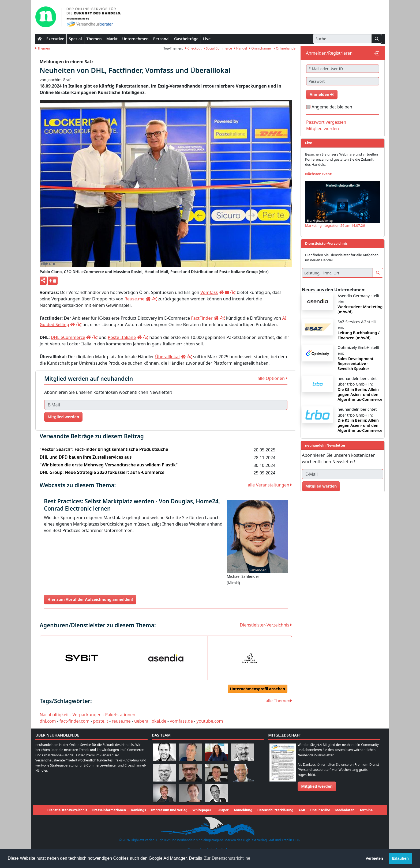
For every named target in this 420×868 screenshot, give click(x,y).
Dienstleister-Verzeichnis (266, 625)
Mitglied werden (63, 417)
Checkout (194, 48)
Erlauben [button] (400, 858)
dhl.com (48, 721)
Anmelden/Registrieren (329, 53)
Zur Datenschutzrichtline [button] (227, 858)
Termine (366, 810)
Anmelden (322, 94)
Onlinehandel (285, 48)
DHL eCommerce (68, 337)
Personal (161, 39)
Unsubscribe (320, 810)
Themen (94, 39)
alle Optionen (273, 378)
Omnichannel (260, 48)
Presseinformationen (109, 810)
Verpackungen (87, 715)
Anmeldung (243, 810)
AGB (302, 810)
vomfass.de (181, 721)
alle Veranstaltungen (270, 485)
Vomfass (209, 292)
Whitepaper (202, 810)
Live (207, 39)
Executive (55, 39)
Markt (112, 39)
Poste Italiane (122, 337)
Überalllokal (167, 357)
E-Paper (222, 810)
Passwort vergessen (326, 122)
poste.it (101, 721)
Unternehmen (135, 39)
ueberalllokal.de (150, 721)
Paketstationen (120, 715)
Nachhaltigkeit (54, 715)
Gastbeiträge (186, 39)
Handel (241, 48)
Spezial (75, 39)
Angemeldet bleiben (332, 107)
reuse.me (121, 721)
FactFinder (202, 318)
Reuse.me (135, 299)
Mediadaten (345, 810)
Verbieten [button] (374, 858)
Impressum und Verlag (169, 810)
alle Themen (279, 701)
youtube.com (210, 721)
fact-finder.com (74, 721)
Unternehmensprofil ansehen (258, 689)
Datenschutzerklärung (275, 810)
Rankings (138, 810)
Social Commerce (218, 48)
